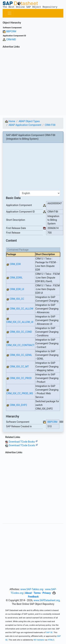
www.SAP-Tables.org (32, 589)
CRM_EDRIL (16, 278)
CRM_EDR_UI (17, 289)
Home (10, 121)
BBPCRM (11, 31)
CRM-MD (11, 39)
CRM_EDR (15, 264)
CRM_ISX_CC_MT (19, 367)
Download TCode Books (23, 442)
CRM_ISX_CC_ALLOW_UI (20, 322)
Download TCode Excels (23, 445)
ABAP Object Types (29, 121)
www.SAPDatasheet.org (47, 600)
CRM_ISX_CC (17, 299)
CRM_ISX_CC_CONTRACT (20, 345)
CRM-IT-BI (50, 125)
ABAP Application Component (25, 125)
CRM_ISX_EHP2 (18, 405)
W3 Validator (39, 640)
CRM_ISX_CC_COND (21, 332)
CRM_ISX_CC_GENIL (21, 355)
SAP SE (49, 633)
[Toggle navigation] (9, 13)
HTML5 (51, 640)
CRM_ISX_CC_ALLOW (21, 309)
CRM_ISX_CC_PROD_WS (20, 393)
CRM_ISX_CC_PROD (21, 378)
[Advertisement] (33, 82)
